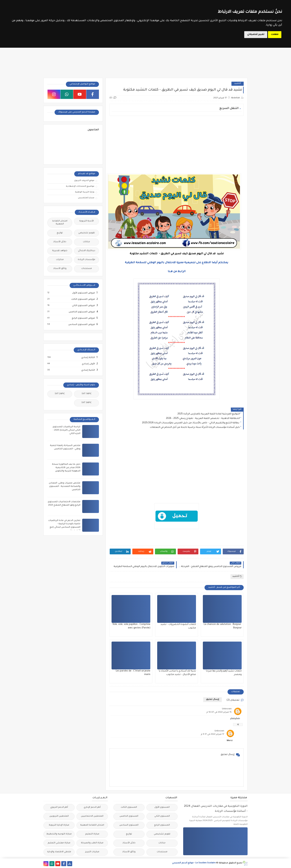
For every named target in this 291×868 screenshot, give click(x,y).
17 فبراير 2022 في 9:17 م (212, 734)
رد (238, 724)
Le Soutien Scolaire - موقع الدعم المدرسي (194, 863)
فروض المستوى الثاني (83, 306)
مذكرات (60, 260)
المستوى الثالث (129, 807)
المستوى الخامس (129, 816)
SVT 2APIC (60, 394)
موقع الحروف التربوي (84, 181)
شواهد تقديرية (60, 251)
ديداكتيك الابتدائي (87, 251)
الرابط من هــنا (177, 272)
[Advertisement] (177, 145)
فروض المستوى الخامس (82, 312)
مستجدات (87, 269)
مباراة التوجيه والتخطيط (59, 834)
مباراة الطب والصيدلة (92, 843)
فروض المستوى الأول (83, 293)
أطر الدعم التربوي (59, 807)
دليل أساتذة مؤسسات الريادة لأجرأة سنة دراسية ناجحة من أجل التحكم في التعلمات (195, 427)
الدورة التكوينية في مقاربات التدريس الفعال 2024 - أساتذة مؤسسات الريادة (216, 809)
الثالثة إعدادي (88, 358)
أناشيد (238, 84)
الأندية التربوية (86, 221)
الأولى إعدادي (88, 364)
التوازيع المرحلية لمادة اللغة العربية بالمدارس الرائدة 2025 (209, 414)
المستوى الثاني (162, 816)
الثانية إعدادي (88, 370)
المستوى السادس (129, 825)
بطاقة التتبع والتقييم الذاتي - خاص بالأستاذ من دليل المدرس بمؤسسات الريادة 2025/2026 (191, 423)
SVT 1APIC (87, 394)
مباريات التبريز (92, 852)
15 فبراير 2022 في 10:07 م (219, 712)
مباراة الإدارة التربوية (59, 825)
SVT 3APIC (86, 403)
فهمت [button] (275, 35)
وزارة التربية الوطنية (85, 192)
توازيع (60, 233)
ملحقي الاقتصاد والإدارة (59, 852)
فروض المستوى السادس (81, 325)
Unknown (227, 709)
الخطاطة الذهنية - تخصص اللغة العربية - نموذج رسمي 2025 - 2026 (203, 419)
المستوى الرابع (162, 825)
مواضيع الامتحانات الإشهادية (80, 186)
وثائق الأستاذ (60, 269)
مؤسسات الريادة (86, 260)
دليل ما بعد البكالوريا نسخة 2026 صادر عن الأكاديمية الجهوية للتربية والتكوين (66, 468)
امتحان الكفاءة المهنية (60, 223)
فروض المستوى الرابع (83, 318)
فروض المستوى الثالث (83, 299)
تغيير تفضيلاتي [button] (256, 35)
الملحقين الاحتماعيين (92, 816)
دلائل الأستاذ (60, 242)
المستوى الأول (162, 807)
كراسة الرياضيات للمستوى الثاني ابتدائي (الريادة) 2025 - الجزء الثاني (66, 430)
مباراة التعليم (92, 834)
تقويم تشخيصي (87, 233)
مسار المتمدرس (86, 198)
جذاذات (86, 242)
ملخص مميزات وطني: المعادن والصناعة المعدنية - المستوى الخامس (65, 487)
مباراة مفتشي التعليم (59, 843)
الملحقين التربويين (59, 816)
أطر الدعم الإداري (92, 807)
